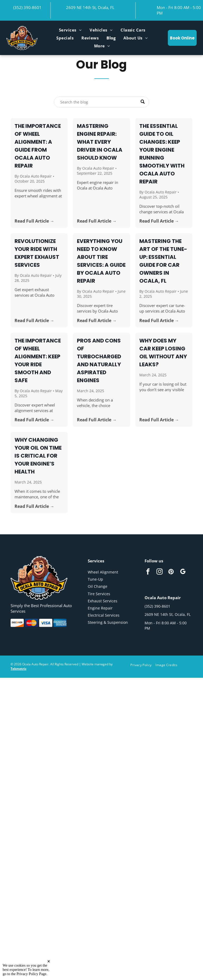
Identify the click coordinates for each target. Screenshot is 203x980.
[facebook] (148, 572)
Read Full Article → (34, 221)
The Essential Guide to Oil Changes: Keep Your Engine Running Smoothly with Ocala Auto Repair (162, 154)
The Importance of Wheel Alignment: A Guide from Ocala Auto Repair (38, 146)
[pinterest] (171, 572)
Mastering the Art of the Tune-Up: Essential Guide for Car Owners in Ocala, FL (163, 261)
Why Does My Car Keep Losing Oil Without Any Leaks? (163, 353)
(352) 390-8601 (27, 7)
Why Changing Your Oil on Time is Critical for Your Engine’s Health (38, 456)
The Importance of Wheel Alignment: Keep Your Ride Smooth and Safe (38, 360)
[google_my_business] (183, 572)
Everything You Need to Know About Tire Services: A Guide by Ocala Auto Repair (101, 261)
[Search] (101, 102)
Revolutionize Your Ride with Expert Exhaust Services (37, 253)
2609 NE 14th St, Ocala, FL (90, 7)
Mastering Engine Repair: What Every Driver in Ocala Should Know (100, 142)
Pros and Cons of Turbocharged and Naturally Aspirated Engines (99, 360)
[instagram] (160, 572)
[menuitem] (70, 30)
